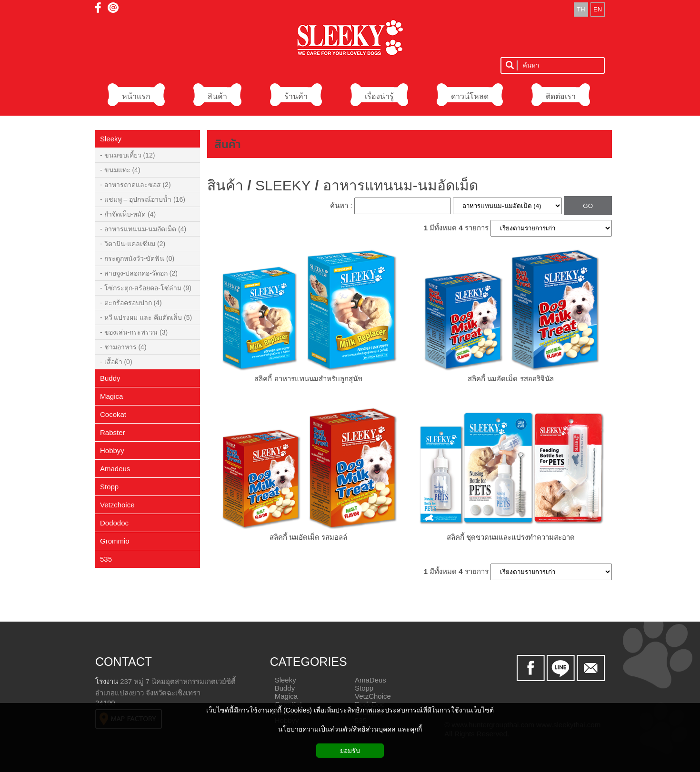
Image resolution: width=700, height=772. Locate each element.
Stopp (109, 487)
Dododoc (114, 523)
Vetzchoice (117, 505)
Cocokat (113, 414)
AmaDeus (370, 680)
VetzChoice (373, 696)
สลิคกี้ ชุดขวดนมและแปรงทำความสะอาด (511, 537)
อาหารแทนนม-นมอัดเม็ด (400, 185)
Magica (111, 396)
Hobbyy (112, 450)
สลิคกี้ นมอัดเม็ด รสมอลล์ (308, 537)
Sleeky (111, 139)
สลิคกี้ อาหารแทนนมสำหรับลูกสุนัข (308, 379)
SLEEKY (283, 185)
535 (106, 559)
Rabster (113, 432)
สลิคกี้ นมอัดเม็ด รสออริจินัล (510, 379)
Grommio (115, 541)
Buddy (110, 378)
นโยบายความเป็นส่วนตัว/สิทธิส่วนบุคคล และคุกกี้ (350, 729)
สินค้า (228, 144)
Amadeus (115, 469)
